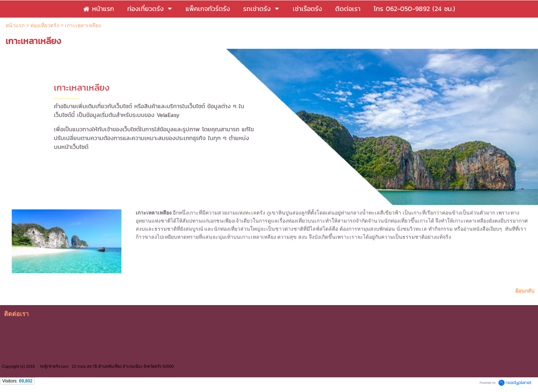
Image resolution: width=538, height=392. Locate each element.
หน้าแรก (15, 25)
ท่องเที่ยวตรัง (45, 25)
